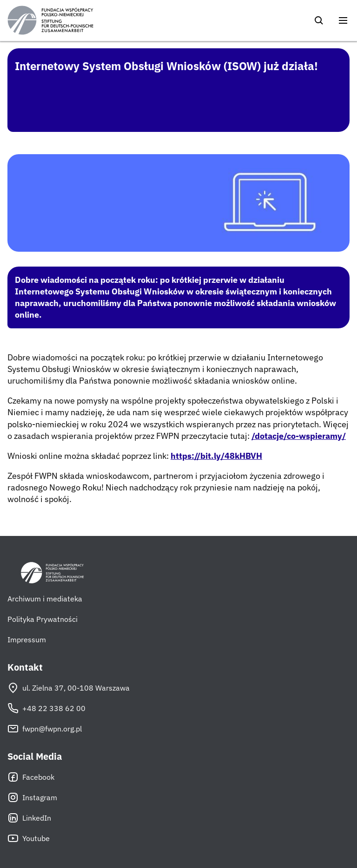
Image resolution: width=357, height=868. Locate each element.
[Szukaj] (319, 20)
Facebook (31, 777)
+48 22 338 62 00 (46, 708)
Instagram (32, 797)
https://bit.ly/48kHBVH (216, 456)
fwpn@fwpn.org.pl (45, 729)
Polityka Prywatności (43, 619)
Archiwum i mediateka (45, 599)
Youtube (29, 838)
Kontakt (25, 667)
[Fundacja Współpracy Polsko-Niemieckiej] (50, 20)
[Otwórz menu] (343, 20)
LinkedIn (29, 818)
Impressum (27, 640)
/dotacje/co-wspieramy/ (299, 436)
